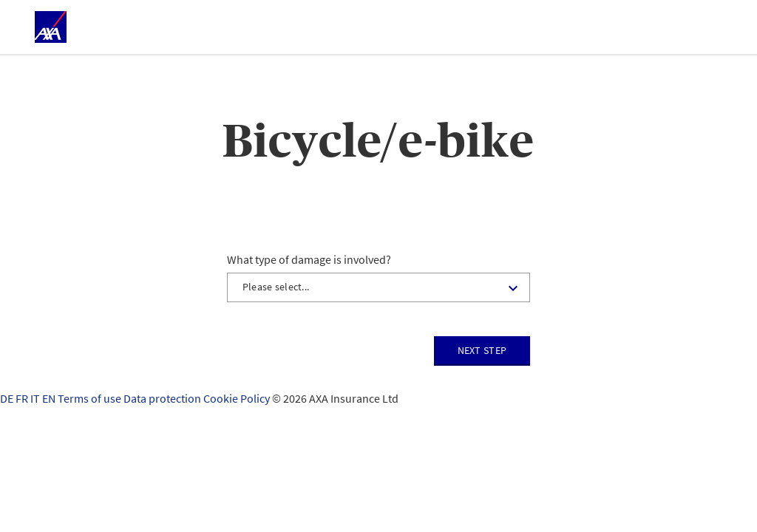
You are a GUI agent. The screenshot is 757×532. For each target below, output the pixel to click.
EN (50, 398)
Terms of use (91, 398)
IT (36, 398)
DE (8, 398)
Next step (482, 350)
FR (23, 398)
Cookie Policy (238, 398)
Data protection (163, 398)
